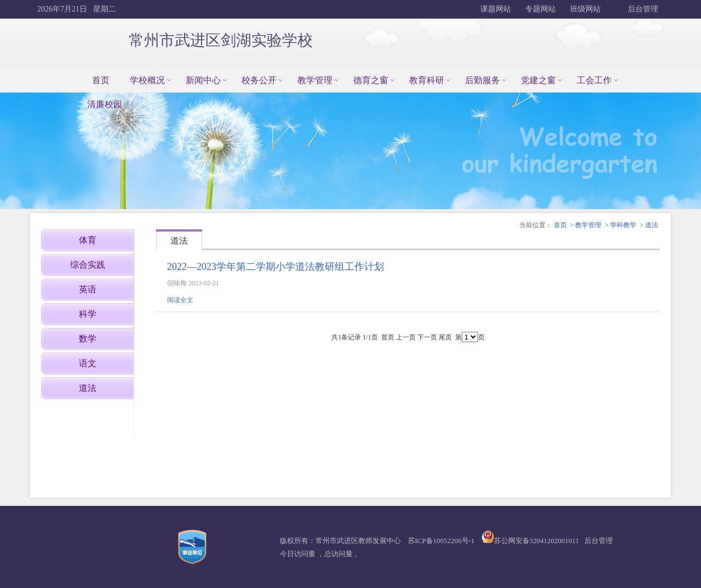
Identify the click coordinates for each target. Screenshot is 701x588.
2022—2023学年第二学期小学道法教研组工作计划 (275, 267)
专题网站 (541, 9)
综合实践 (88, 265)
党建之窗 (538, 80)
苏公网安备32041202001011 (537, 541)
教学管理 (315, 80)
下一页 (427, 337)
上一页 (406, 337)
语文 (88, 363)
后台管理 (642, 9)
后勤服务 (482, 80)
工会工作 (594, 80)
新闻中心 (203, 80)
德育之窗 (371, 80)
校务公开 (259, 80)
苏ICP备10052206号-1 (441, 541)
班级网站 (585, 9)
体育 (88, 240)
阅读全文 (180, 300)
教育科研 (427, 80)
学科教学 (623, 225)
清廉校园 (105, 104)
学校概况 (147, 80)
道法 (652, 225)
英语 (88, 289)
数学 (88, 339)
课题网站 (496, 9)
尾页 (445, 337)
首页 (101, 80)
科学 (88, 314)
